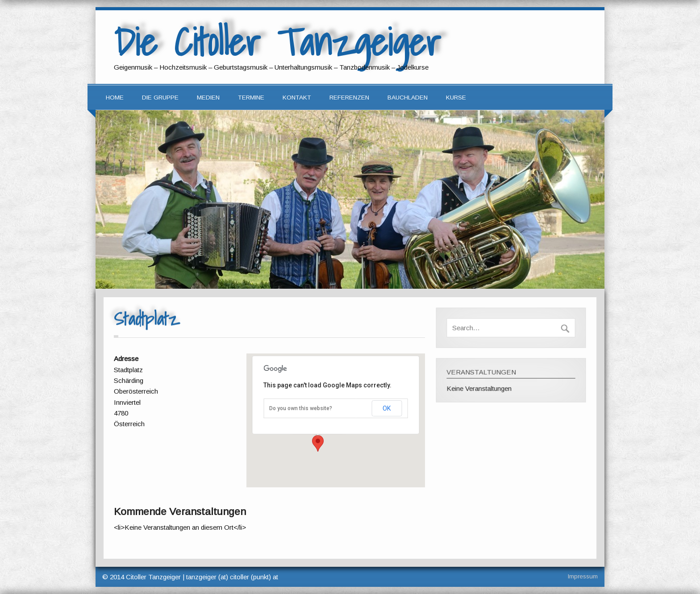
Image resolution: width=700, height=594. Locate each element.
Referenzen (349, 98)
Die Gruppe (160, 98)
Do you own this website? (301, 408)
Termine (251, 98)
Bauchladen (408, 98)
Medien (208, 98)
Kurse (456, 98)
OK (387, 408)
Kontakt (297, 98)
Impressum (583, 576)
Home (115, 98)
